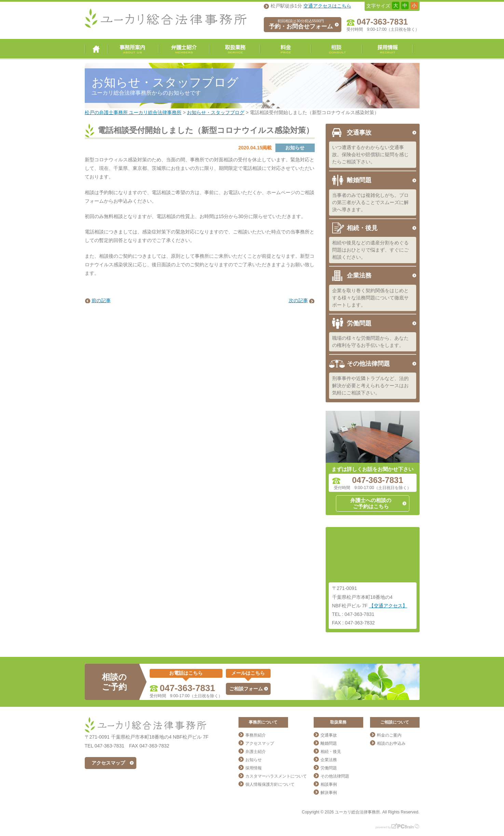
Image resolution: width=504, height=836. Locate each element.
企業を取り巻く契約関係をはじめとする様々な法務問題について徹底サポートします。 (370, 298)
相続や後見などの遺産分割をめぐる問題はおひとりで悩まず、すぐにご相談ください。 (370, 250)
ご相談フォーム (246, 689)
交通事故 (359, 133)
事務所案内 (133, 49)
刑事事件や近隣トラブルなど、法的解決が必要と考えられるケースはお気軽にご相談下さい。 (370, 386)
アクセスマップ (108, 763)
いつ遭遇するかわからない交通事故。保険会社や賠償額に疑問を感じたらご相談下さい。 (370, 154)
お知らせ (254, 760)
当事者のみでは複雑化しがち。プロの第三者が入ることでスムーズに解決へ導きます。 (370, 202)
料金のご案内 (389, 735)
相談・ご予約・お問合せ (336, 49)
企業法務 (359, 275)
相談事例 (329, 784)
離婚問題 (359, 180)
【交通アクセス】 (388, 606)
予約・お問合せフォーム (301, 24)
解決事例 (329, 793)
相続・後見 (362, 228)
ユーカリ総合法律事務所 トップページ (96, 49)
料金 (285, 49)
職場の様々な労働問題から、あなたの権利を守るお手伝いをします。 (370, 342)
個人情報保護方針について (270, 784)
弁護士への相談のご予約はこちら (371, 503)
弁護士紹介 (184, 49)
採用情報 (387, 49)
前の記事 (101, 300)
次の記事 (298, 300)
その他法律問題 (368, 364)
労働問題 (359, 323)
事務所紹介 (256, 735)
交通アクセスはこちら (327, 6)
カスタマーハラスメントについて (276, 776)
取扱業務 (235, 49)
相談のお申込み (391, 743)
